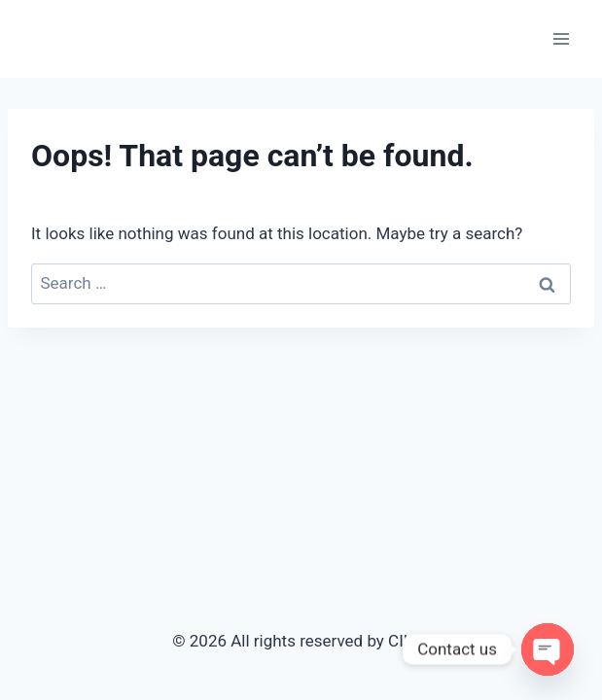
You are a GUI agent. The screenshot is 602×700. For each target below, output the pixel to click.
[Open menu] (561, 38)
